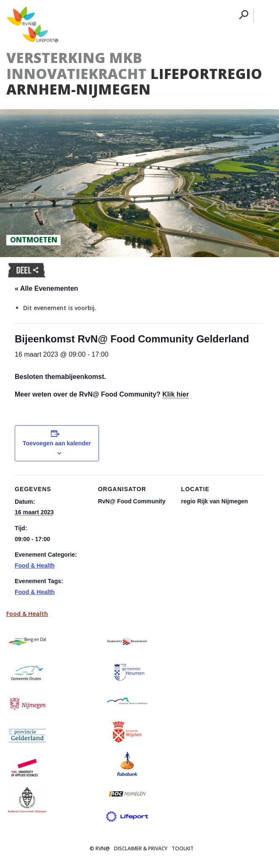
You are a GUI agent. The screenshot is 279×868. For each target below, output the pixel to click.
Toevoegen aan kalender (57, 443)
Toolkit (183, 848)
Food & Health (35, 566)
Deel (27, 271)
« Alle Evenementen (46, 288)
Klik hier (176, 394)
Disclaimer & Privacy (141, 848)
